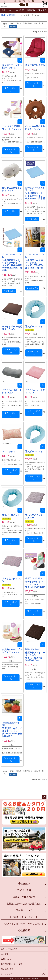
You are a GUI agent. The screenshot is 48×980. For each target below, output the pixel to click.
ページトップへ (44, 797)
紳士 (11, 10)
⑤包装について (24, 910)
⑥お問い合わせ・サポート (24, 917)
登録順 (19, 23)
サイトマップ (6, 974)
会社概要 (5, 954)
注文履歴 (42, 10)
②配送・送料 (24, 890)
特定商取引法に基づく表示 (12, 964)
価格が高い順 (39, 23)
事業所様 (31, 10)
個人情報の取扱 (7, 969)
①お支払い (24, 884)
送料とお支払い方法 (9, 949)
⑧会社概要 (24, 930)
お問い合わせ (6, 959)
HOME (3, 15)
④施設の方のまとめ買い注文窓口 (24, 904)
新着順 (12, 23)
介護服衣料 (11, 15)
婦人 (4, 10)
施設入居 (20, 10)
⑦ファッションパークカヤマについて (24, 924)
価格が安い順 (28, 23)
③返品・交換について (24, 897)
